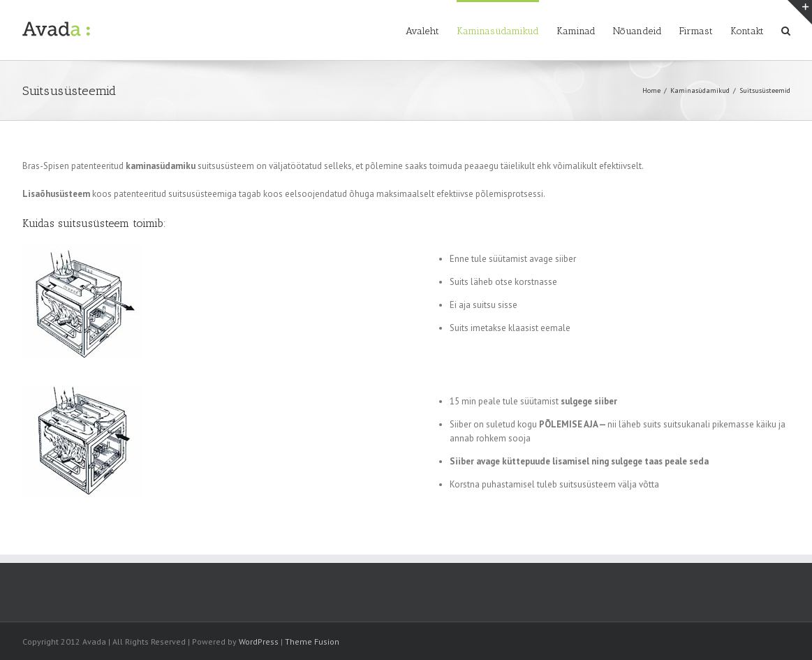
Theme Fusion (312, 641)
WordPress (259, 641)
